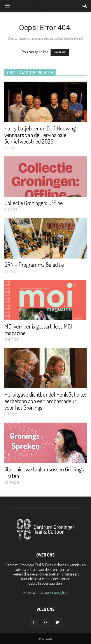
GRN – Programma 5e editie (34, 265)
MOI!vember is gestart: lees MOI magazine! (38, 330)
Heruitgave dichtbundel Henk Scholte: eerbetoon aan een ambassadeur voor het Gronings (45, 401)
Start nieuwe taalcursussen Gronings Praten (44, 472)
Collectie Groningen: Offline (34, 203)
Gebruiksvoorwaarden (45, 583)
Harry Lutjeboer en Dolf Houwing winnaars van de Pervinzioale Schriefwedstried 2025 (40, 135)
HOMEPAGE (60, 52)
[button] (85, 6)
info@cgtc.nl (59, 592)
